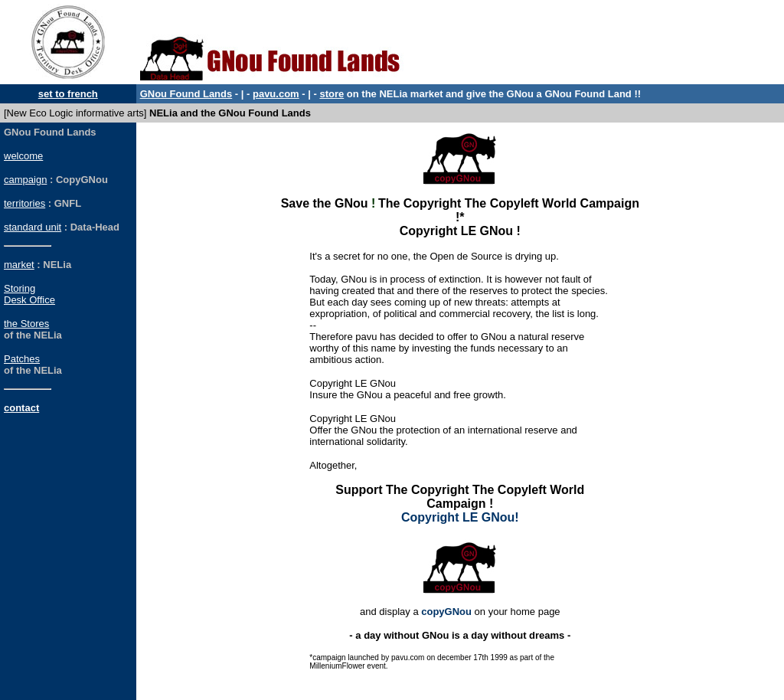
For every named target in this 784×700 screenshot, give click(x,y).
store (332, 94)
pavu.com (276, 94)
